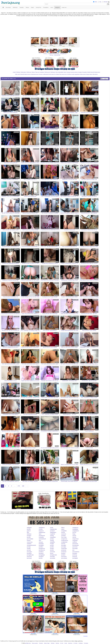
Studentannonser (35, 74)
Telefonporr (53, 72)
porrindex (52, 557)
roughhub (52, 534)
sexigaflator (75, 529)
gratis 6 (29, 531)
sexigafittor (64, 531)
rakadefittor (53, 537)
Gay (100, 2)
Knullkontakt (45, 74)
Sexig (74, 534)
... (15, 486)
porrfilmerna (42, 549)
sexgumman (76, 539)
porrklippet (75, 558)
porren (52, 553)
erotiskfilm (41, 537)
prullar (52, 528)
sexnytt (63, 532)
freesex (29, 540)
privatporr (52, 531)
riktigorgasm (53, 532)
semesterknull (42, 539)
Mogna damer (89, 74)
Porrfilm (52, 544)
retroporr (41, 542)
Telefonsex (29, 72)
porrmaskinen (76, 552)
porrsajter (64, 545)
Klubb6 (89, 72)
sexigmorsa (64, 539)
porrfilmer (41, 552)
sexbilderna (42, 528)
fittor (28, 532)
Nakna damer (83, 74)
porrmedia (75, 549)
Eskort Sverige (67, 72)
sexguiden (75, 540)
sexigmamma (65, 540)
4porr (40, 534)
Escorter (41, 74)
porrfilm (29, 529)
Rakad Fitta (59, 74)
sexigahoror (75, 528)
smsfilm (41, 529)
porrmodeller (30, 539)
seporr (63, 529)
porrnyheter (64, 558)
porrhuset (29, 557)
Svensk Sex (64, 74)
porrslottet (53, 558)
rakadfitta (52, 542)
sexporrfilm (64, 549)
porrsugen (29, 552)
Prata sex (37, 72)
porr (73, 550)
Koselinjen (42, 72)
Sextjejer (80, 72)
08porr (63, 528)
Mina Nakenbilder (59, 72)
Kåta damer (95, 74)
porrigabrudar (30, 555)
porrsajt (29, 550)
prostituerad (42, 536)
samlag (52, 536)
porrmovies (75, 544)
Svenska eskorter (74, 72)
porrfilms (41, 547)
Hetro (96, 2)
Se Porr (74, 532)
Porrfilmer (69, 74)
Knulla (73, 74)
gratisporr (29, 528)
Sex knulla (64, 537)
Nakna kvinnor (28, 74)
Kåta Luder (18, 74)
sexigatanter (64, 542)
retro (40, 540)
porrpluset (64, 552)
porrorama (64, 557)
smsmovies (30, 542)
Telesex (33, 72)
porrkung (75, 555)
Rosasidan (84, 72)
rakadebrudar (53, 529)
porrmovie (75, 547)
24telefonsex (42, 532)
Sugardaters (77, 74)
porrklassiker (76, 545)
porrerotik (52, 552)
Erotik (50, 74)
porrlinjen (75, 553)
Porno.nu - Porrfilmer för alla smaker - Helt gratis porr (55, 54)
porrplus (63, 553)
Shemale (106, 2)
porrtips (52, 539)
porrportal (64, 550)
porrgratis (41, 544)
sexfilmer (75, 542)
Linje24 (14, 72)
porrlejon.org (28, 643)
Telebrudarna (23, 72)
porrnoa (63, 544)
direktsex (29, 534)
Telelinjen (18, 72)
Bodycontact (97, 72)
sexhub (74, 536)
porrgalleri (41, 545)
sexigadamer (76, 531)
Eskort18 (92, 72)
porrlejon (29, 536)
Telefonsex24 (47, 72)
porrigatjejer (42, 555)
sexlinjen (63, 536)
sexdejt (29, 549)
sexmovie (64, 534)
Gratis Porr (53, 74)
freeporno (41, 531)
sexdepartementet (31, 545)
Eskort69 (22, 74)
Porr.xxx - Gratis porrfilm (55, 55)
